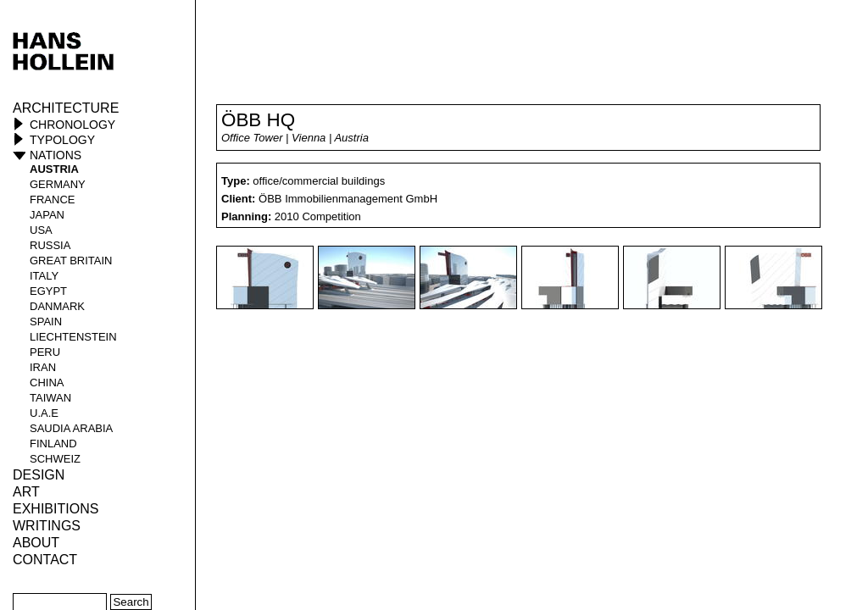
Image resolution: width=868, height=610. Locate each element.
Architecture (66, 108)
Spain (46, 322)
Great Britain (71, 261)
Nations (56, 155)
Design (39, 475)
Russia (50, 245)
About (36, 543)
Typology (62, 140)
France (52, 200)
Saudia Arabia (71, 428)
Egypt (48, 291)
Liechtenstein (73, 337)
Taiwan (50, 398)
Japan (47, 215)
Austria (54, 169)
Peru (45, 352)
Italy (44, 276)
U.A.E (44, 413)
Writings (47, 526)
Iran (43, 367)
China (47, 383)
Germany (58, 184)
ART (26, 492)
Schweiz (55, 459)
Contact (45, 560)
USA (41, 230)
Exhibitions (56, 509)
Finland (53, 444)
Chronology (72, 125)
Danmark (57, 306)
